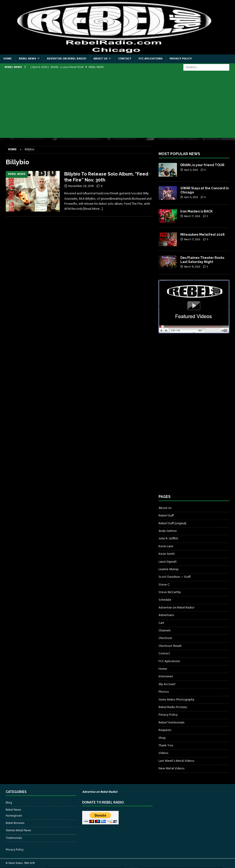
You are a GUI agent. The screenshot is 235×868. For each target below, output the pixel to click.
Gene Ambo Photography (176, 700)
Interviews (166, 677)
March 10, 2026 (192, 267)
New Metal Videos (171, 769)
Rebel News (27, 59)
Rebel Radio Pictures (173, 707)
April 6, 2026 (191, 170)
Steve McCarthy (170, 592)
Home (8, 59)
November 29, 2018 (81, 186)
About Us (100, 59)
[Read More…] (93, 209)
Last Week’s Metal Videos (176, 761)
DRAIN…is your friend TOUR (202, 165)
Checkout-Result (170, 646)
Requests (165, 730)
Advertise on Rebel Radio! (67, 59)
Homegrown (14, 816)
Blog (9, 803)
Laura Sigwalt (168, 562)
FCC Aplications (151, 59)
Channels (165, 631)
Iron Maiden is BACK (196, 211)
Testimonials (14, 838)
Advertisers (166, 615)
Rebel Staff (166, 516)
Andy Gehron (168, 531)
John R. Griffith (168, 539)
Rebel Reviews (15, 823)
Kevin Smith (167, 554)
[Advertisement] (117, 106)
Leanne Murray (169, 569)
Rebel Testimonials (171, 723)
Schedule (165, 600)
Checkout (165, 638)
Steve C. (164, 585)
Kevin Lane (166, 546)
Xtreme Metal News (18, 830)
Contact (125, 59)
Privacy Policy (181, 59)
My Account (167, 684)
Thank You (166, 746)
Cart (161, 623)
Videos (163, 753)
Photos (164, 692)
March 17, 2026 (192, 216)
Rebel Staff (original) (172, 523)
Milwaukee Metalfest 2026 (203, 234)
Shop (162, 738)
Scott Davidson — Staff (175, 577)
